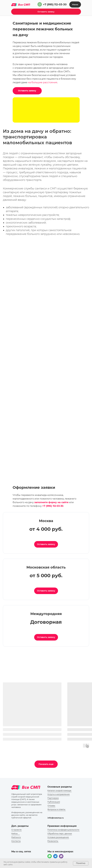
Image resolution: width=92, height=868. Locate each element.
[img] (40, 4)
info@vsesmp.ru (56, 818)
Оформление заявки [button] (34, 487)
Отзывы (51, 806)
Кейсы (14, 833)
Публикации (54, 802)
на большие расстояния (43, 82)
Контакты (16, 841)
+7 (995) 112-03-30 (55, 5)
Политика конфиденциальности (63, 830)
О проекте (16, 830)
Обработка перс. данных (60, 833)
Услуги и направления (58, 794)
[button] (46, 12)
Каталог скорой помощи (59, 790)
